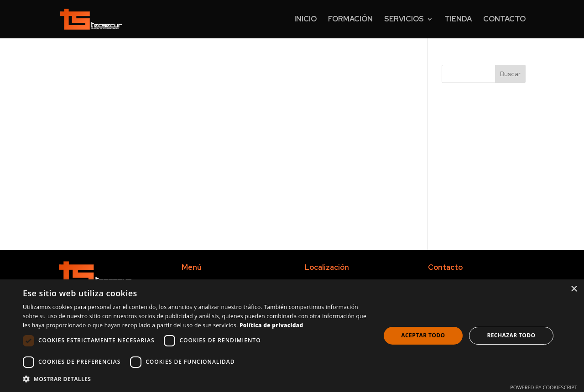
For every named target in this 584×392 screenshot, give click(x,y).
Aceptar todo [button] (423, 335)
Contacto (504, 20)
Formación (350, 20)
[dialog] (292, 336)
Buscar (510, 74)
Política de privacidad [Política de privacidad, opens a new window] (271, 325)
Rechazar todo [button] (511, 335)
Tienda (458, 20)
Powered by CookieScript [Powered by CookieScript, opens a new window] (544, 387)
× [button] (574, 289)
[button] (196, 379)
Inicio (305, 20)
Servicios (404, 20)
